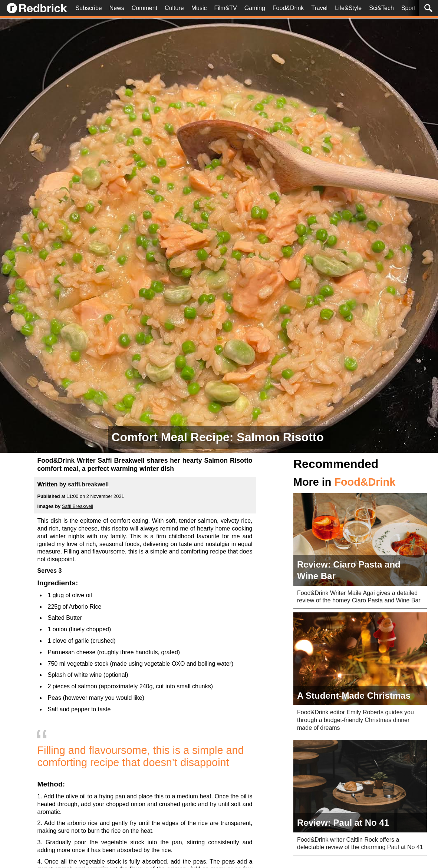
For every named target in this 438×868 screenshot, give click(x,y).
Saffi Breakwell (78, 506)
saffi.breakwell (88, 484)
